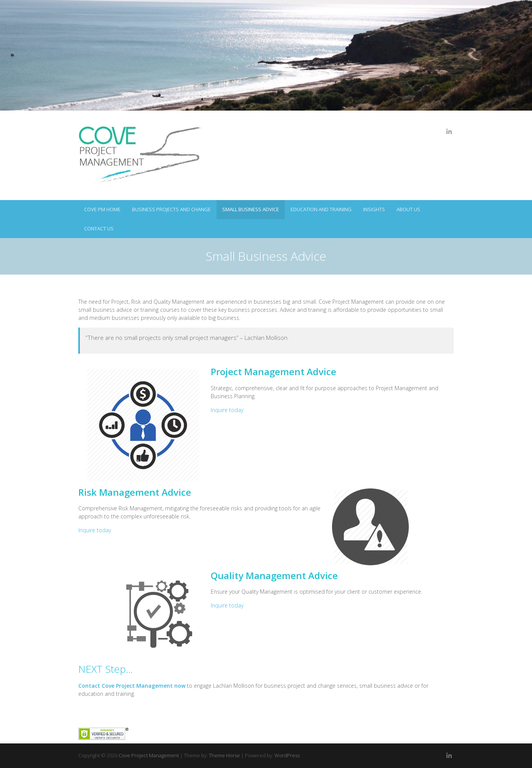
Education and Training (321, 209)
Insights (374, 209)
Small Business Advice (251, 209)
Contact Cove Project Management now (132, 686)
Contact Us (99, 228)
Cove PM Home (102, 209)
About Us (408, 209)
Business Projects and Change (171, 209)
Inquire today (227, 410)
